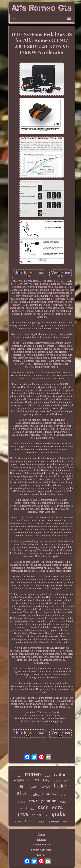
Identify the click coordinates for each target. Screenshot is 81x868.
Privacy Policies (42, 845)
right (32, 809)
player (31, 786)
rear (33, 800)
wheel (58, 807)
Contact (42, 839)
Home (42, 834)
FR (45, 855)
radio (60, 774)
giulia (59, 814)
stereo (52, 794)
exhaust (45, 787)
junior (64, 795)
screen (66, 822)
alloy (18, 821)
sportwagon (54, 822)
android (36, 794)
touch (21, 801)
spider (37, 815)
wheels (47, 776)
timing (46, 780)
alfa (21, 793)
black (63, 802)
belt (20, 776)
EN (39, 855)
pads (43, 808)
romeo (33, 774)
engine (41, 822)
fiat (46, 816)
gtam (66, 780)
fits (37, 780)
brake (60, 786)
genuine (49, 801)
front (23, 814)
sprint (24, 808)
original (19, 780)
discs (30, 820)
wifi (20, 787)
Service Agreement (42, 850)
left (29, 780)
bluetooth (57, 781)
